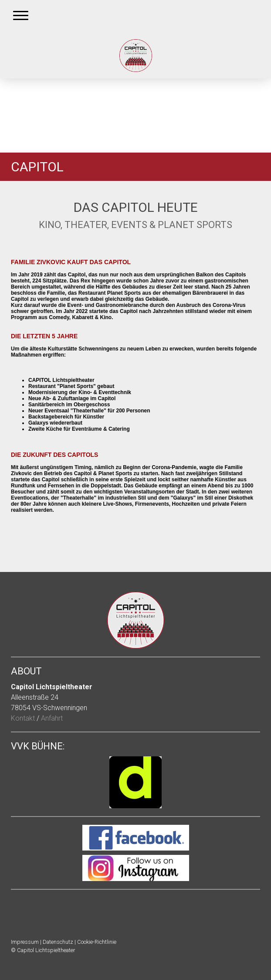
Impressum (25, 942)
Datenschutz (58, 942)
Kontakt (23, 718)
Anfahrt (52, 718)
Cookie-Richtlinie (97, 942)
